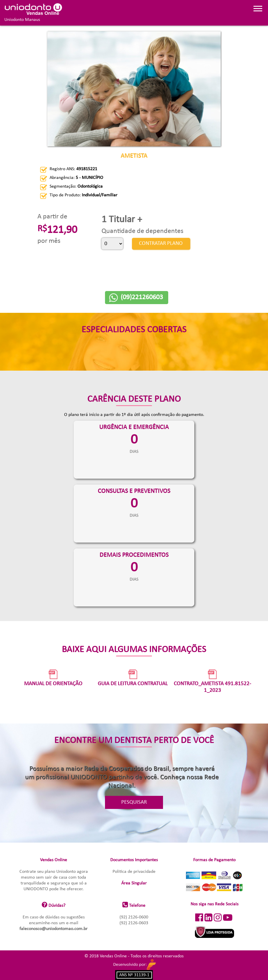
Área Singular (134, 883)
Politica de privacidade (134, 872)
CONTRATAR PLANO (160, 244)
